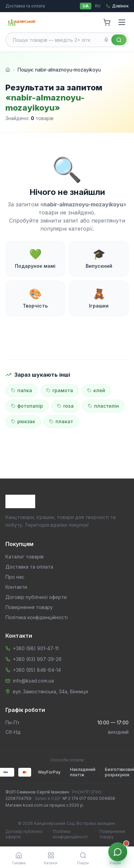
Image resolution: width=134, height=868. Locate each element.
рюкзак (23, 421)
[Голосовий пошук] (106, 40)
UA (86, 6)
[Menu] (122, 22)
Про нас (15, 577)
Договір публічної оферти (36, 597)
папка (22, 390)
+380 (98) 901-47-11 (36, 648)
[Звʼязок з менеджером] (118, 852)
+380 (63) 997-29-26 (37, 659)
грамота (60, 390)
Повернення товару (29, 607)
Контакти (16, 587)
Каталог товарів (25, 557)
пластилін (104, 406)
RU (98, 6)
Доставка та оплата (25, 6)
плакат (61, 421)
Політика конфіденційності (37, 617)
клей (96, 390)
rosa (65, 406)
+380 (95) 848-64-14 (37, 670)
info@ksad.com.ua (33, 681)
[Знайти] (119, 40)
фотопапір (27, 406)
